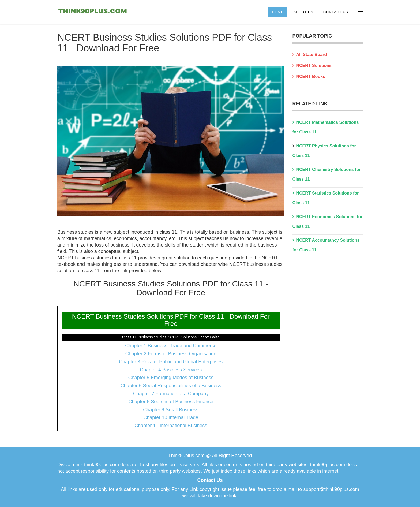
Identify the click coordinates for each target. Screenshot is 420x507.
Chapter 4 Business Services (171, 370)
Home (278, 12)
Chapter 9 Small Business (171, 410)
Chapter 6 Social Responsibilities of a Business (171, 386)
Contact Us (336, 12)
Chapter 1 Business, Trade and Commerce (171, 346)
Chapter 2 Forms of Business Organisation (171, 354)
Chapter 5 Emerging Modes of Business (171, 378)
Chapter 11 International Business (171, 426)
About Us (303, 12)
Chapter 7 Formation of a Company (171, 394)
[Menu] (360, 12)
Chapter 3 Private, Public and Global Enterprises (171, 362)
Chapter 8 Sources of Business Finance (171, 402)
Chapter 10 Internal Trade (171, 417)
